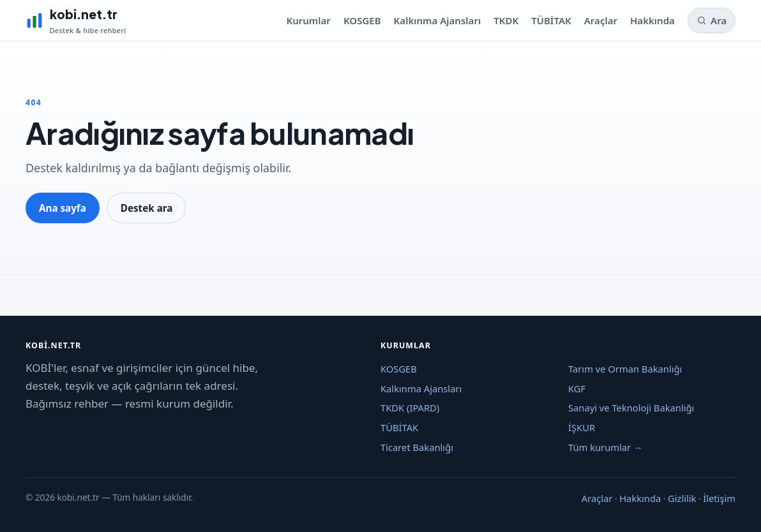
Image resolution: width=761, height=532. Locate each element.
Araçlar (601, 20)
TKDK (506, 20)
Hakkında (652, 20)
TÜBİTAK (551, 20)
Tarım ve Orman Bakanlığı (625, 369)
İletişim (719, 498)
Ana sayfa (63, 208)
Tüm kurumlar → (606, 447)
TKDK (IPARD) (410, 408)
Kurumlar (308, 20)
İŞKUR (582, 427)
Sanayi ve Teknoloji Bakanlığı (631, 408)
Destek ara (147, 208)
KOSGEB (362, 20)
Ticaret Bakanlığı (417, 447)
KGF (577, 388)
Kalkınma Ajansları (438, 20)
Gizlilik (682, 498)
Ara (712, 20)
